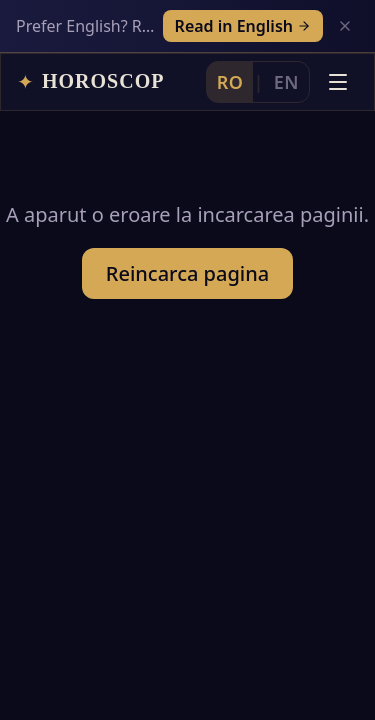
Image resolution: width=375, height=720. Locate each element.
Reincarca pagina (187, 273)
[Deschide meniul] (338, 82)
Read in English (243, 26)
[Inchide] (345, 26)
